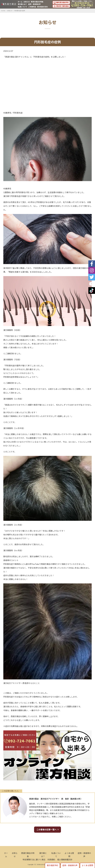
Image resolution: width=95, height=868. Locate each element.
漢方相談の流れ (43, 7)
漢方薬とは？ (22, 4)
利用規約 (51, 860)
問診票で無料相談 (62, 6)
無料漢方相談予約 (62, 2)
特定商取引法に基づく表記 (34, 860)
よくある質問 (87, 865)
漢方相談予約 (52, 865)
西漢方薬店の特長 (37, 2)
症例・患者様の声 (34, 4)
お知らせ (27, 2)
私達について (22, 7)
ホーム (20, 2)
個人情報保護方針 (65, 860)
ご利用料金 (32, 7)
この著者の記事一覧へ (47, 830)
